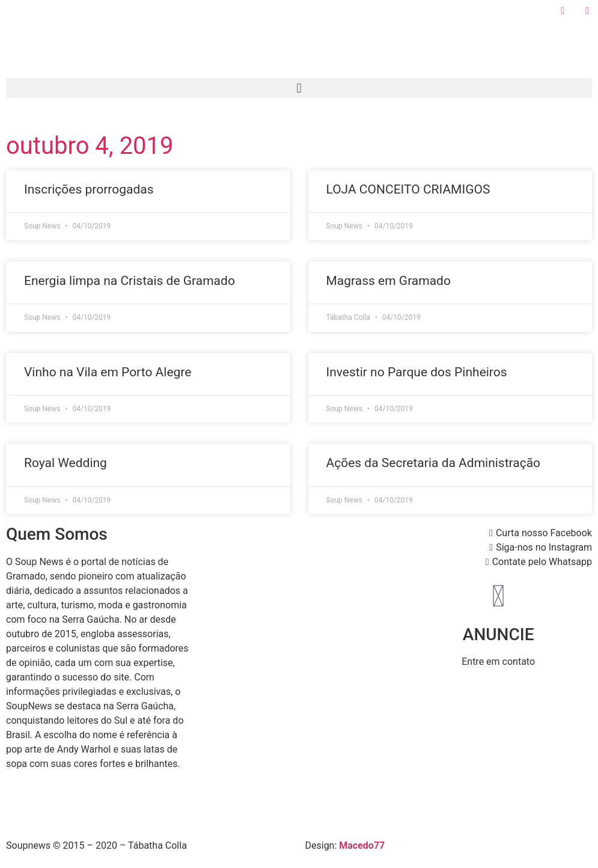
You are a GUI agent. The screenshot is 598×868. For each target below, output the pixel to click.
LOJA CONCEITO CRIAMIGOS (408, 189)
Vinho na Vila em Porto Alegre (108, 372)
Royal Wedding (66, 463)
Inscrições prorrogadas (89, 189)
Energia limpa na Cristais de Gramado (130, 281)
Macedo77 (362, 845)
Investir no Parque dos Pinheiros (417, 372)
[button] (299, 88)
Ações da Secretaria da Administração (434, 463)
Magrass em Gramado (389, 281)
